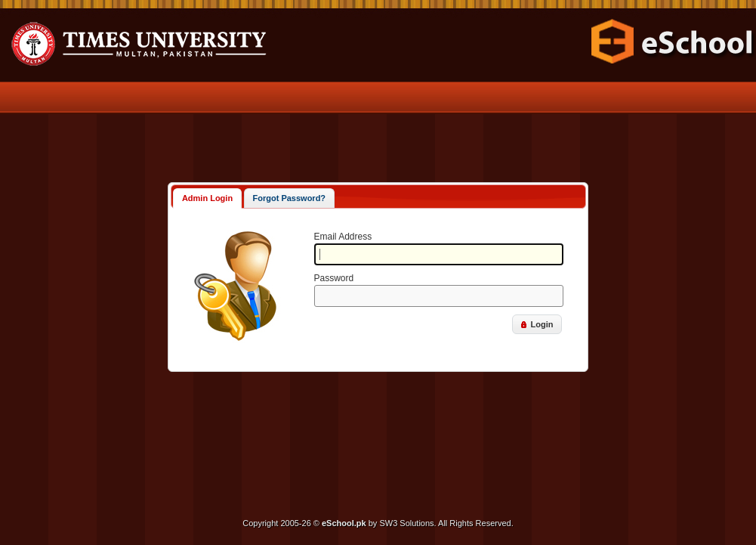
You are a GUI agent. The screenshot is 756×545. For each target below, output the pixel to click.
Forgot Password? (290, 198)
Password (334, 278)
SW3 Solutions (406, 523)
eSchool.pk (344, 523)
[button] (537, 324)
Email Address (343, 237)
